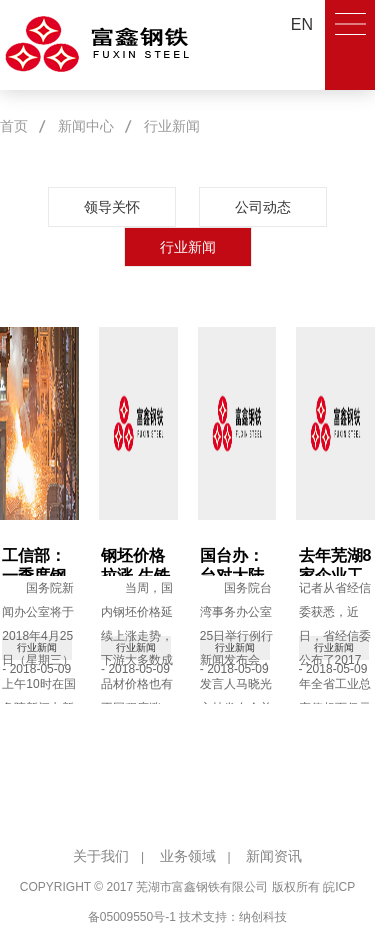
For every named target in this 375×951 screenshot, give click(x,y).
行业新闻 (172, 126)
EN (302, 24)
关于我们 (101, 856)
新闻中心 (86, 126)
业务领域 (188, 856)
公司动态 (263, 207)
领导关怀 (112, 207)
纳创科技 (263, 917)
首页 (14, 126)
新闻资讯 (274, 856)
